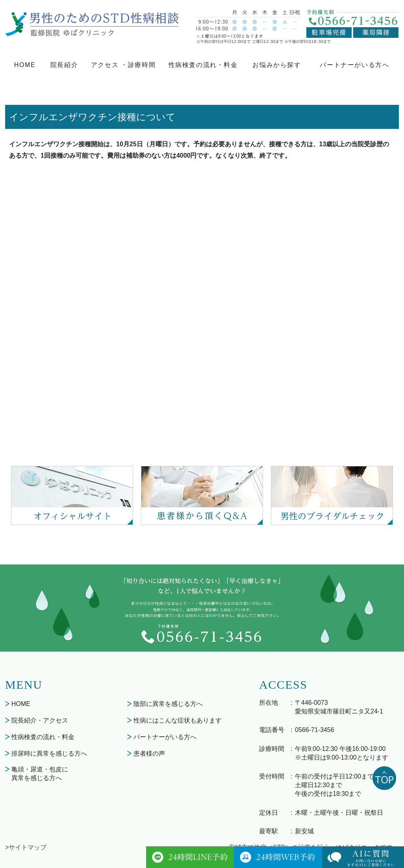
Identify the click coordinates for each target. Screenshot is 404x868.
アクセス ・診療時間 (123, 65)
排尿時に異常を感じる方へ (49, 753)
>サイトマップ (26, 847)
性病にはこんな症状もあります (178, 720)
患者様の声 (149, 753)
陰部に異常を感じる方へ (168, 704)
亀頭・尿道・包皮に (40, 774)
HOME (25, 65)
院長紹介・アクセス (40, 720)
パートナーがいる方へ (354, 65)
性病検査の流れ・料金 (203, 65)
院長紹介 (64, 65)
